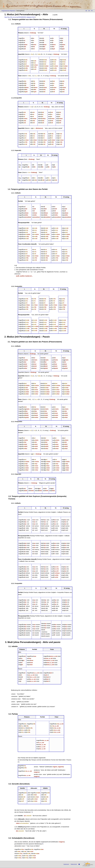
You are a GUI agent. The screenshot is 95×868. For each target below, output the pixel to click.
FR (92, 11)
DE (86, 11)
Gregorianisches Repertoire (8, 11)
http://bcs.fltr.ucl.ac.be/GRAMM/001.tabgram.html (20, 17)
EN (89, 11)
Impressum (66, 864)
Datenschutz (74, 864)
